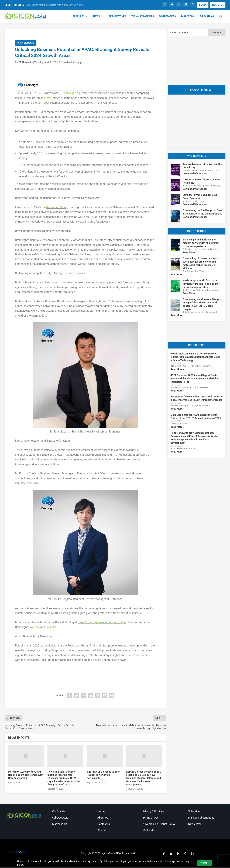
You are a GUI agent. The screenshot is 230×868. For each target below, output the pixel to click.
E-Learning (207, 17)
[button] (221, 19)
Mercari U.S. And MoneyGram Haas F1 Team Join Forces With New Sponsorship (26, 775)
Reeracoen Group (57, 208)
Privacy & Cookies (153, 812)
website (35, 628)
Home (101, 812)
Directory (188, 17)
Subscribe (194, 812)
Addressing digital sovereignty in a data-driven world (54, 5)
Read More (189, 253)
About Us (103, 818)
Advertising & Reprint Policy (159, 825)
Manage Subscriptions (201, 818)
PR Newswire (26, 43)
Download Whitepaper (195, 174)
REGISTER (218, 5)
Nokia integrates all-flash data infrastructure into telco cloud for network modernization (201, 284)
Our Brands (59, 812)
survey (47, 98)
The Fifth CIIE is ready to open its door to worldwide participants (104, 775)
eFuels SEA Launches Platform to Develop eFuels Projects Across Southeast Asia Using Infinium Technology (195, 358)
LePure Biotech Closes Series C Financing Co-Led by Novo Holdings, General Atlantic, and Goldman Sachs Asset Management (144, 779)
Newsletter (195, 825)
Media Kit (148, 831)
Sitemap (102, 831)
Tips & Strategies (143, 17)
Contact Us (104, 825)
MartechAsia (60, 825)
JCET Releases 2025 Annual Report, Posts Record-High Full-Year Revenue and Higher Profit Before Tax (195, 379)
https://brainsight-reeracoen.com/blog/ (102, 623)
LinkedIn (51, 628)
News (97, 17)
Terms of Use (151, 818)
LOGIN (203, 5)
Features (79, 17)
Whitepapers (168, 17)
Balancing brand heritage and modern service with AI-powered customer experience (201, 244)
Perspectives (117, 17)
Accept (205, 863)
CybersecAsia (60, 818)
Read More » (177, 370)
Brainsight (69, 94)
